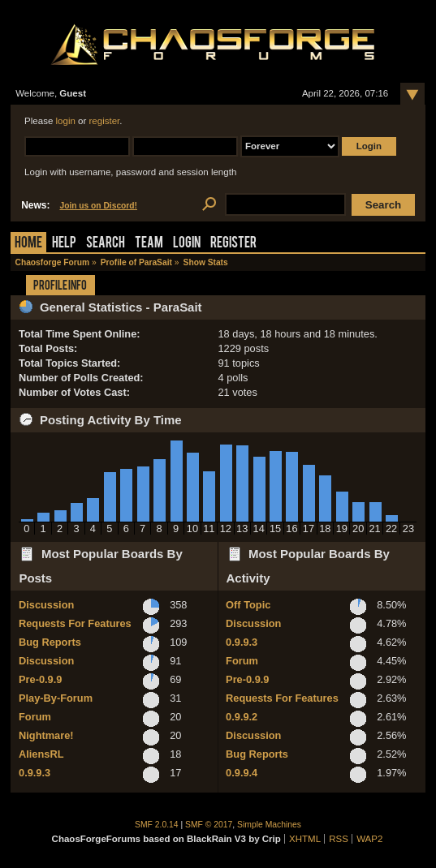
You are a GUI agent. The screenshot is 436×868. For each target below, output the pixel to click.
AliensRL (41, 754)
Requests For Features (75, 623)
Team (149, 244)
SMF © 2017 (209, 825)
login (66, 121)
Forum (35, 717)
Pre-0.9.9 (40, 679)
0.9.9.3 (35, 773)
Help (64, 244)
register (105, 121)
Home (28, 244)
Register (233, 244)
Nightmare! (46, 735)
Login (187, 244)
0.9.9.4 (242, 773)
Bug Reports (50, 642)
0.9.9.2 (242, 717)
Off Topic (248, 605)
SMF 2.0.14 (157, 825)
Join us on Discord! (98, 206)
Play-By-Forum (56, 698)
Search (106, 244)
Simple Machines (269, 825)
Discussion (46, 605)
